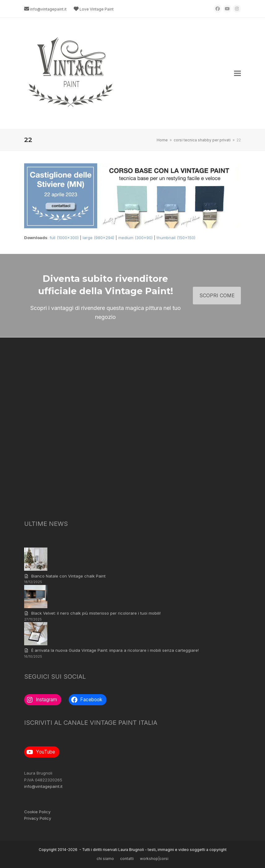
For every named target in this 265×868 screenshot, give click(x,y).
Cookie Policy (37, 812)
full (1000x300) (64, 238)
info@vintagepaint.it (48, 9)
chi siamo (105, 859)
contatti (127, 859)
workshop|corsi (154, 859)
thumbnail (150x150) (176, 238)
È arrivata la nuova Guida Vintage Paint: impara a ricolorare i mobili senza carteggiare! (115, 650)
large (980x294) (98, 238)
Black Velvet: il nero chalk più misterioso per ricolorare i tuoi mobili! (96, 613)
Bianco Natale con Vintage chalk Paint (68, 576)
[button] (237, 73)
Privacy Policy (38, 818)
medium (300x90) (135, 238)
